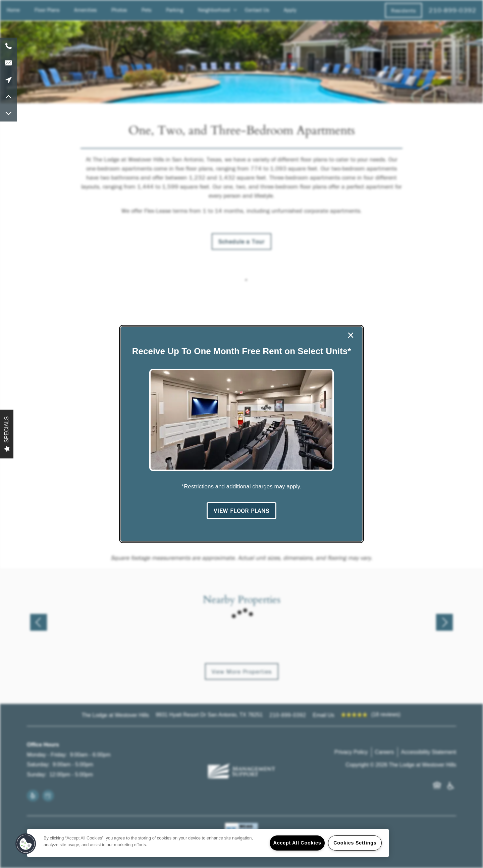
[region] (208, 843)
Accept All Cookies (297, 843)
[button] (241, 511)
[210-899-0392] (8, 46)
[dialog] (241, 434)
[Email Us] (8, 63)
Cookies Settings (355, 843)
